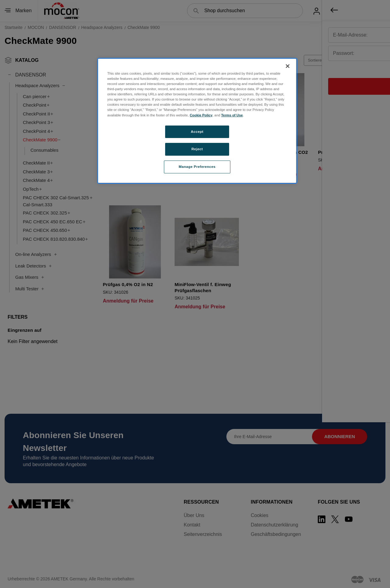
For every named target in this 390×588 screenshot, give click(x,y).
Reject (197, 149)
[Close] (288, 66)
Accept (197, 132)
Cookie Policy (201, 115)
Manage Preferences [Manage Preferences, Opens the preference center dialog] (197, 167)
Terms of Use (232, 115)
